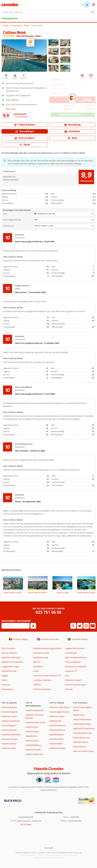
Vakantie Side (55, 721)
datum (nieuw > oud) (44, 226)
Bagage (5, 676)
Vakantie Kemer (56, 739)
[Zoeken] (93, 12)
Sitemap (69, 689)
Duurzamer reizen (41, 653)
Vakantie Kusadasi (57, 748)
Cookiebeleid (71, 653)
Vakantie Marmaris (58, 725)
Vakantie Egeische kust (59, 712)
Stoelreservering (41, 657)
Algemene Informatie (11, 657)
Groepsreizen (7, 689)
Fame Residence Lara (82, 733)
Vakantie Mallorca (33, 745)
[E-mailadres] (16, 626)
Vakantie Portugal (9, 739)
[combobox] (49, 12)
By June (37, 662)
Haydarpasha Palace (82, 724)
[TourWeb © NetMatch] (49, 848)
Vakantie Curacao (9, 716)
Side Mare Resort (81, 742)
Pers (67, 676)
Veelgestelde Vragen (11, 666)
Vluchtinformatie (9, 671)
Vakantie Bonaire (9, 707)
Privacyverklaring (73, 662)
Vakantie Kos (31, 736)
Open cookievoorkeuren (76, 657)
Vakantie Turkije (9, 748)
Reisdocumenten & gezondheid (47, 648)
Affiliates (37, 685)
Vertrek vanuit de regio (75, 685)
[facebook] (73, 626)
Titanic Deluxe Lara (82, 738)
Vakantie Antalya (57, 716)
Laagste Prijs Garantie (75, 648)
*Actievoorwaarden (42, 689)
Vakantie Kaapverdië (35, 710)
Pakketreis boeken (73, 680)
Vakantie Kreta (32, 741)
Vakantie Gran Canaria (35, 722)
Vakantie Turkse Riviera (60, 707)
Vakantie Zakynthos (34, 754)
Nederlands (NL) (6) (45, 214)
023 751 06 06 (49, 612)
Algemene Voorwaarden (12, 662)
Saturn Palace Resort (82, 719)
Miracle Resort (79, 747)
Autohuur (6, 685)
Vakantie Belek (56, 744)
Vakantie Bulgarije (9, 712)
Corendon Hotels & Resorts (46, 676)
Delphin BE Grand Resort (84, 728)
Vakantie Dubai (32, 731)
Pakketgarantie (9, 18)
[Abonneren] (33, 626)
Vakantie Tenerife (33, 750)
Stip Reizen (38, 666)
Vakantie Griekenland (11, 734)
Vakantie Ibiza (32, 727)
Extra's (5, 680)
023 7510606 (26, 825)
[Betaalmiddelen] (13, 801)
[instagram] (86, 626)
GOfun (36, 671)
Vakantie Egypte (9, 725)
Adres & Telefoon (9, 653)
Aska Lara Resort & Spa (83, 751)
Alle (36, 220)
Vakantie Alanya (56, 734)
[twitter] (80, 626)
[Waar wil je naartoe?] (49, 12)
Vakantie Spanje (9, 744)
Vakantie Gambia (9, 730)
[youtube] (93, 626)
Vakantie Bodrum (57, 730)
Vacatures (70, 671)
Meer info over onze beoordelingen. (66, 164)
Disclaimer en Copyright (76, 666)
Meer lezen (11, 109)
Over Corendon (8, 648)
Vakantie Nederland (10, 721)
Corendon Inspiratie (42, 680)
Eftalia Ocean (79, 715)
